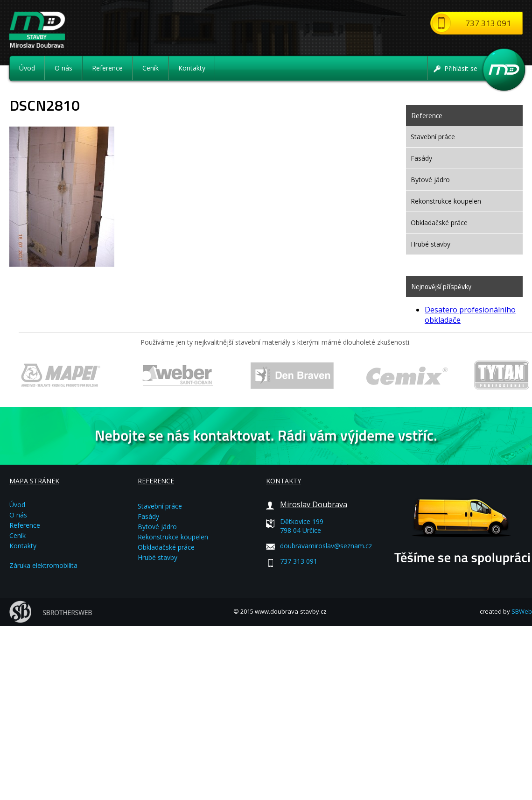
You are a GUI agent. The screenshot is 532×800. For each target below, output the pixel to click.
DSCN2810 (45, 105)
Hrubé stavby (430, 244)
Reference (107, 68)
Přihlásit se (461, 68)
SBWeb (522, 611)
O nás (63, 68)
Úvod (27, 68)
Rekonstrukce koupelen (446, 201)
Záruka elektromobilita (43, 565)
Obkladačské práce (439, 223)
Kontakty (192, 68)
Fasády (421, 158)
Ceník (150, 68)
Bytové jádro (430, 180)
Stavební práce (433, 137)
